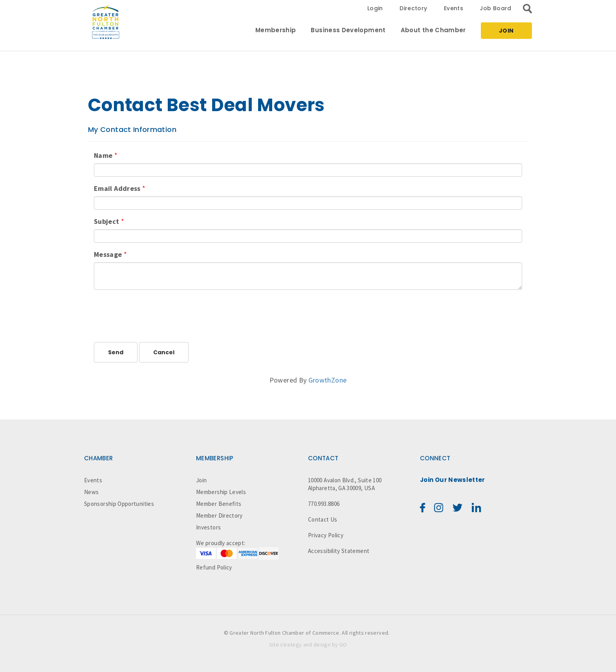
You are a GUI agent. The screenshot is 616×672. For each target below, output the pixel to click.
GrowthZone (328, 380)
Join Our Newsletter (453, 480)
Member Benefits (219, 504)
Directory (413, 8)
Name (103, 155)
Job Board (495, 8)
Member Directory (219, 515)
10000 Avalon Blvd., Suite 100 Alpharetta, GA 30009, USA (345, 484)
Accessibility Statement (339, 551)
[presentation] (154, 311)
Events (454, 8)
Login (375, 8)
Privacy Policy (326, 535)
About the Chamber (433, 30)
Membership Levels (221, 492)
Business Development (348, 30)
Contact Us (323, 519)
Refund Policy (214, 567)
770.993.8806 (324, 504)
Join (506, 31)
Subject (107, 221)
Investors (208, 527)
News (91, 492)
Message (108, 254)
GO (343, 645)
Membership (276, 30)
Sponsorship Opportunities (119, 504)
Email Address (117, 188)
